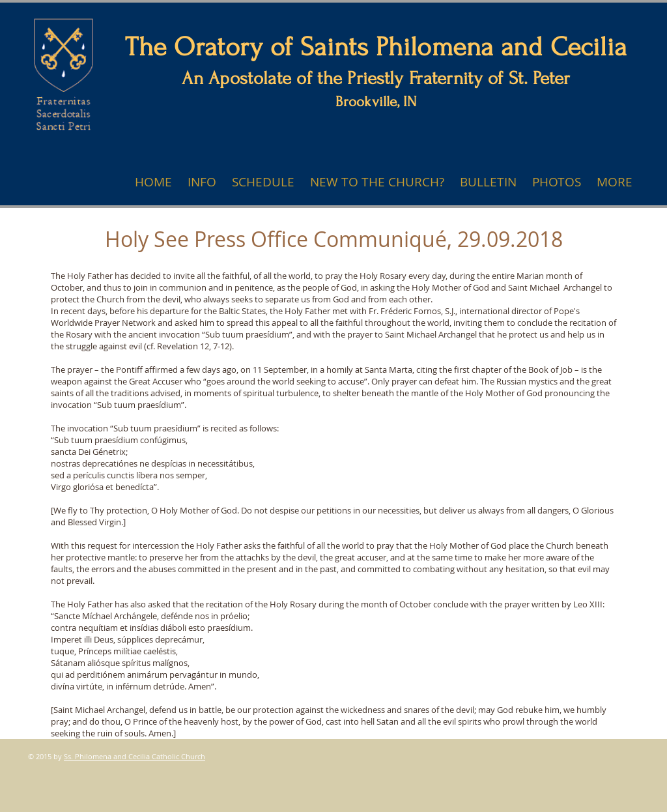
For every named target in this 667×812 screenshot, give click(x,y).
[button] (615, 182)
